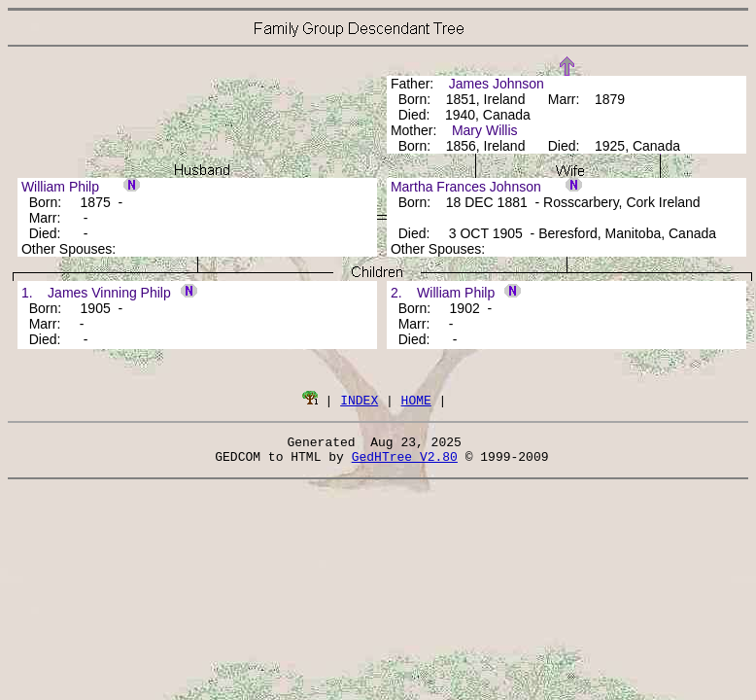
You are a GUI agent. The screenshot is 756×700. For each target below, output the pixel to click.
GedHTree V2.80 (405, 462)
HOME (416, 400)
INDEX (359, 400)
